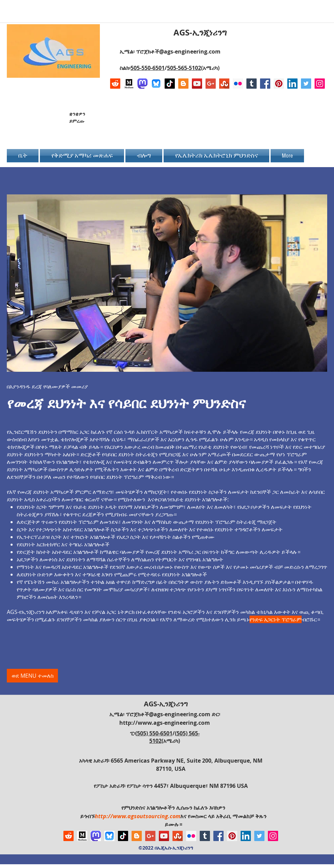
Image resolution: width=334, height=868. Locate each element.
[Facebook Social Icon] (265, 84)
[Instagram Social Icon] (320, 84)
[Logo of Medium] (129, 84)
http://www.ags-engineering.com (165, 723)
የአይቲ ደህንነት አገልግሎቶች (199, 499)
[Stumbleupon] (224, 84)
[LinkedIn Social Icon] (292, 84)
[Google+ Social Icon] (211, 84)
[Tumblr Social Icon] (252, 84)
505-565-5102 (184, 68)
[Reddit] (115, 84)
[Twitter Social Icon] (306, 84)
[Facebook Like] (282, 120)
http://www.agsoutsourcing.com (138, 816)
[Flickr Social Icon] (238, 84)
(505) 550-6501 (154, 733)
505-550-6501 (148, 68)
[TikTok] (170, 84)
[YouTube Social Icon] (197, 84)
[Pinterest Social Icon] (279, 84)
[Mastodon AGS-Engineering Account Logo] (142, 84)
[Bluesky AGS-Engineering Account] (156, 84)
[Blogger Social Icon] (183, 84)
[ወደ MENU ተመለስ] (32, 676)
